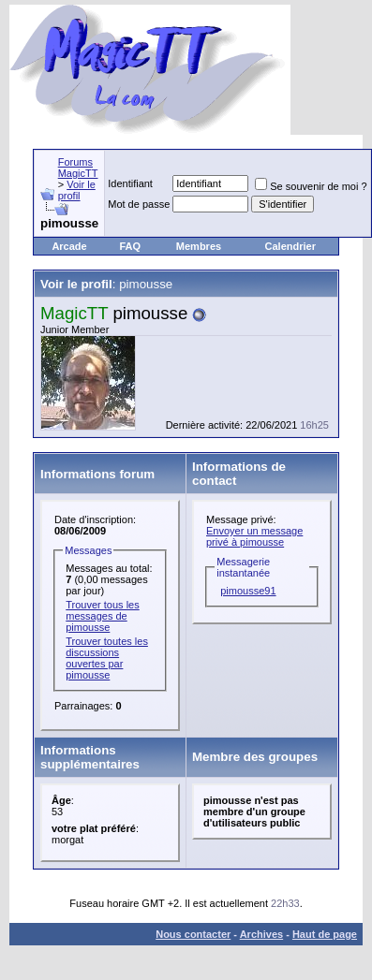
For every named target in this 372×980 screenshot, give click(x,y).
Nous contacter (193, 934)
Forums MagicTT (78, 168)
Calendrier (290, 246)
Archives (261, 934)
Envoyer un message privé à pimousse (254, 536)
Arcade (69, 246)
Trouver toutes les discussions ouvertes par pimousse (107, 658)
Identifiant (130, 183)
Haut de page (325, 934)
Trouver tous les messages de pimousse (102, 616)
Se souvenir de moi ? (311, 186)
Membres (199, 246)
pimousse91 (248, 591)
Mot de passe (139, 204)
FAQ (130, 246)
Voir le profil (77, 190)
